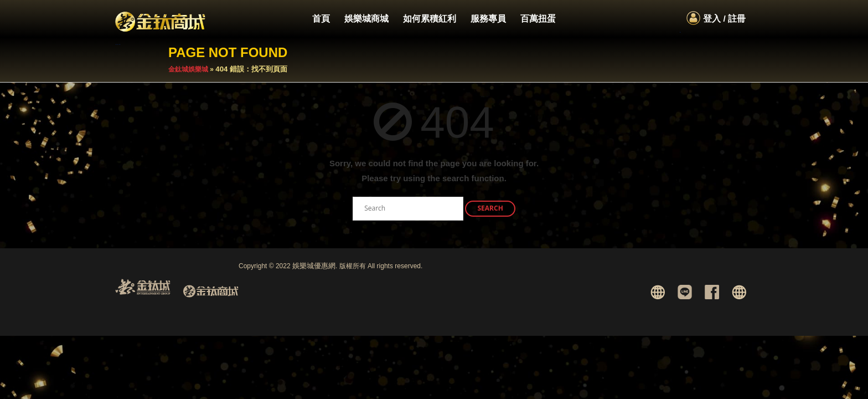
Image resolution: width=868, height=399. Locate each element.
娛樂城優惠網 (314, 266)
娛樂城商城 (366, 19)
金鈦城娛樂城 (188, 69)
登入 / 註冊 (724, 19)
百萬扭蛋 (538, 19)
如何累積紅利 (430, 19)
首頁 (321, 19)
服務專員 (488, 19)
